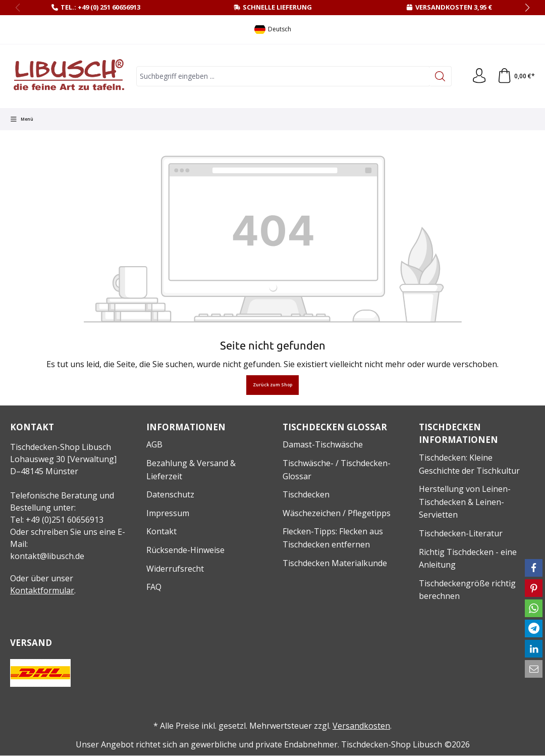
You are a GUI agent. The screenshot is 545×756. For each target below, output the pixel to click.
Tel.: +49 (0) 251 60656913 (100, 7)
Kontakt (161, 531)
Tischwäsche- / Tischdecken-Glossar (337, 470)
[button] (534, 568)
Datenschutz (170, 494)
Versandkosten (361, 726)
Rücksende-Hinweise (185, 550)
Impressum (168, 513)
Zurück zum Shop (272, 385)
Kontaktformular (42, 590)
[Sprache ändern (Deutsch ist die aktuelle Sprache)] (273, 30)
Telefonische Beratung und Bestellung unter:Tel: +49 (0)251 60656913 (62, 508)
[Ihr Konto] (479, 76)
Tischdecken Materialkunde (335, 563)
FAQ (154, 587)
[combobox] (283, 76)
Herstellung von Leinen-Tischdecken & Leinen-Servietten (465, 502)
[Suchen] (440, 76)
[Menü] (22, 119)
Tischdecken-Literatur (461, 533)
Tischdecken (306, 494)
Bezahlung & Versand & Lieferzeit (191, 470)
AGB (154, 444)
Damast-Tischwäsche (323, 444)
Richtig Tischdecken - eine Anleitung (468, 559)
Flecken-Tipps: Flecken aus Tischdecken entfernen (333, 538)
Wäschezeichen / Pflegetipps (337, 513)
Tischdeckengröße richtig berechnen (467, 590)
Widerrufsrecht (175, 569)
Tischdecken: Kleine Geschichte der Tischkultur (469, 464)
